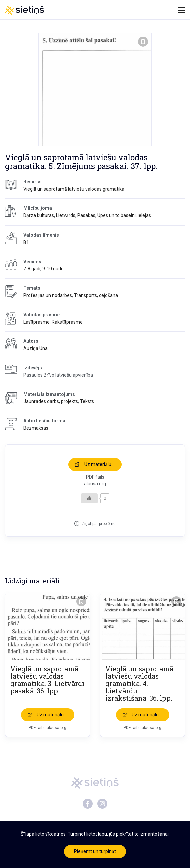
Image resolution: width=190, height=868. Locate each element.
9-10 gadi (52, 269)
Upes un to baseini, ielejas (124, 215)
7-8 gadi (32, 269)
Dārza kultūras (39, 215)
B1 (26, 242)
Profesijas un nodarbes (48, 295)
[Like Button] (89, 498)
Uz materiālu (98, 464)
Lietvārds (66, 215)
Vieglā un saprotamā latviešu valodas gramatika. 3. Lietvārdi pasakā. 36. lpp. (47, 680)
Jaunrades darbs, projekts (51, 401)
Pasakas (86, 215)
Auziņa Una (35, 348)
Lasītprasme (36, 322)
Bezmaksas (36, 428)
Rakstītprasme (67, 322)
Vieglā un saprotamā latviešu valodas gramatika (74, 189)
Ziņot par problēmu (99, 524)
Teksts (87, 401)
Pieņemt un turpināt (95, 851)
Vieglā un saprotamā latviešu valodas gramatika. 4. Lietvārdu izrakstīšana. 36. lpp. (139, 683)
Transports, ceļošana (96, 295)
